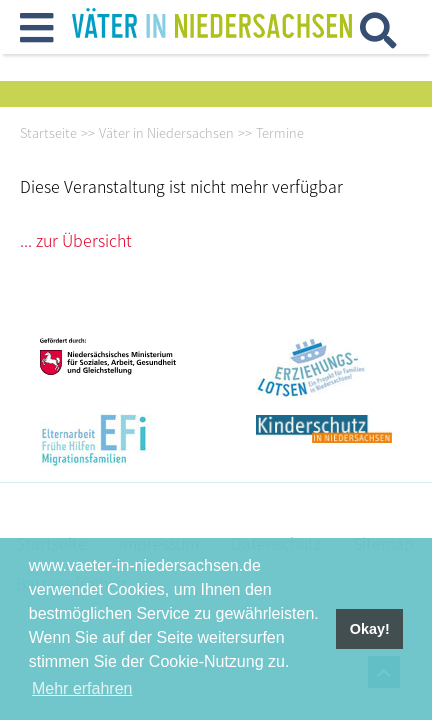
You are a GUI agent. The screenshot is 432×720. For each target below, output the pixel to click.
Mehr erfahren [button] (82, 688)
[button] (36, 35)
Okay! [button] (370, 629)
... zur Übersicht (76, 240)
